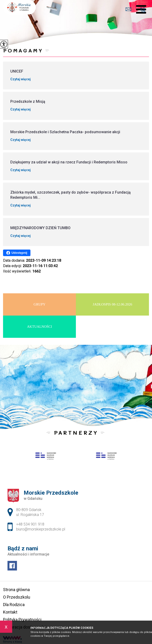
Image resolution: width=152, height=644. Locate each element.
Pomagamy (23, 50)
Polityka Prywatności (22, 620)
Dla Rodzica (14, 605)
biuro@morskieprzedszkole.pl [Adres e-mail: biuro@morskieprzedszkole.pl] (41, 529)
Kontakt (10, 612)
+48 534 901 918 (143, 10)
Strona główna (16, 590)
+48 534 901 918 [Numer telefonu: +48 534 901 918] (30, 524)
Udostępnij (17, 253)
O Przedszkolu (17, 597)
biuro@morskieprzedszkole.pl (128, 9)
